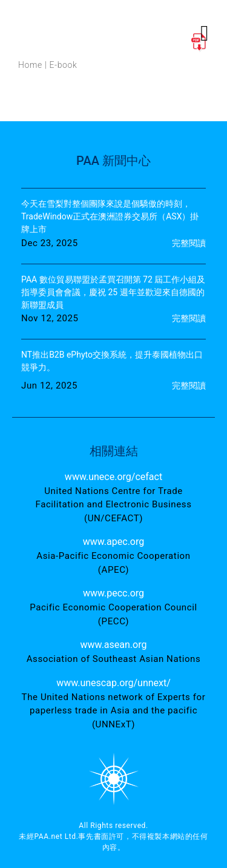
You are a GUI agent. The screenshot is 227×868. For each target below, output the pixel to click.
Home (30, 65)
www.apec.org (113, 542)
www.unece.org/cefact (113, 477)
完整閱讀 (189, 243)
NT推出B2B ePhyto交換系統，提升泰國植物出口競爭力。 (112, 361)
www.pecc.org (113, 593)
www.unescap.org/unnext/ (113, 683)
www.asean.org (114, 645)
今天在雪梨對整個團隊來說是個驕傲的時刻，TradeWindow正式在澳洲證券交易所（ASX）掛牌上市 (110, 216)
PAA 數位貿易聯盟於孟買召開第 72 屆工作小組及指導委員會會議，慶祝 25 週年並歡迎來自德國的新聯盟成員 (113, 292)
